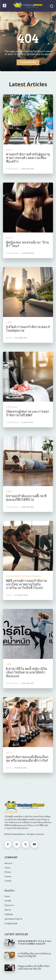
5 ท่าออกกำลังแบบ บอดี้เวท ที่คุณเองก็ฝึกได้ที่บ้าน (26, 498)
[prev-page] (25, 784)
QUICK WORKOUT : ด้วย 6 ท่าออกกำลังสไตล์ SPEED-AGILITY (35, 942)
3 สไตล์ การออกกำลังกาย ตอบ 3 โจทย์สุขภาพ (28, 328)
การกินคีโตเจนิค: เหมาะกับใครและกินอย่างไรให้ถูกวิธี (34, 955)
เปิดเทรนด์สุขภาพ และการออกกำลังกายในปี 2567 (28, 413)
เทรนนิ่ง (9, 238)
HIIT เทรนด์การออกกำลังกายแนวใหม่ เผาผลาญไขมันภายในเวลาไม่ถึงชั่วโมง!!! (26, 584)
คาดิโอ (9, 322)
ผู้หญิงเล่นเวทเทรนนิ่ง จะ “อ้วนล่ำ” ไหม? (27, 244)
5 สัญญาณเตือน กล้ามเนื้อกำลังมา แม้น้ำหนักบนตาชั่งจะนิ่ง (34, 967)
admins (9, 338)
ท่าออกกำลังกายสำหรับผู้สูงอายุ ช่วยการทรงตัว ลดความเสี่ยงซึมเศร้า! (28, 158)
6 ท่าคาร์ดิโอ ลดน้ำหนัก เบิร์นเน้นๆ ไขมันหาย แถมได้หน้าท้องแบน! (27, 672)
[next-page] (31, 784)
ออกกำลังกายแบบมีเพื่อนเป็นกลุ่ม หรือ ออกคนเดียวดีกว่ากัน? (27, 759)
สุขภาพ (9, 150)
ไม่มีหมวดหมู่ (12, 407)
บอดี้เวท (9, 492)
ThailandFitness (12, 169)
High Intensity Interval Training (23, 576)
